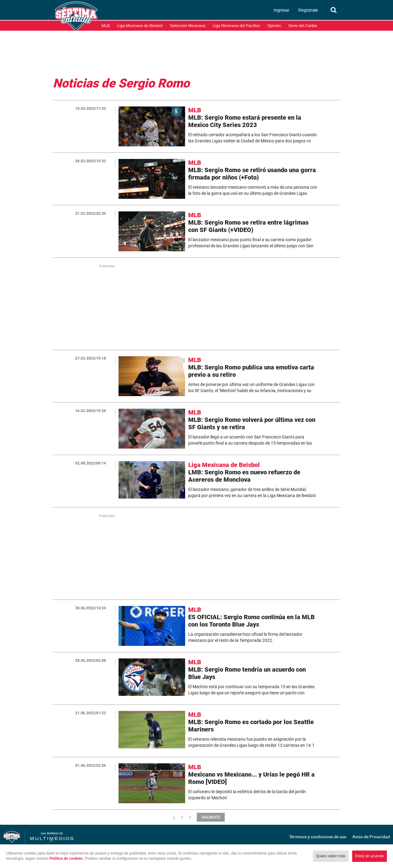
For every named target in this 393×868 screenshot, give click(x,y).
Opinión (274, 26)
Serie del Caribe (303, 26)
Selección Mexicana (188, 26)
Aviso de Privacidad (371, 837)
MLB (106, 26)
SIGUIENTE (210, 817)
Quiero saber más (331, 856)
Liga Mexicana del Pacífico (236, 26)
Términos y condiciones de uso (318, 837)
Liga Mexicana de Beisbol (140, 26)
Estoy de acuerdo (370, 856)
